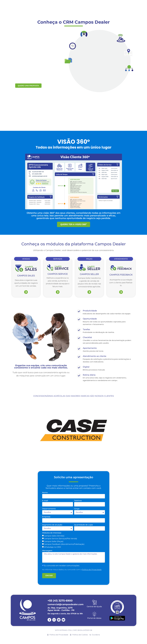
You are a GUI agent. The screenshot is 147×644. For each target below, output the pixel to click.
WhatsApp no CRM (52, 547)
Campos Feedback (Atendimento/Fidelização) (64, 544)
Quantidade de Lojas (83, 525)
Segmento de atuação (52, 525)
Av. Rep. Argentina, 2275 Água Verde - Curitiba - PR (61, 609)
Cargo (77, 509)
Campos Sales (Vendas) (54, 536)
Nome (45, 493)
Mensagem (47, 551)
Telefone (78, 501)
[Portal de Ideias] (94, 614)
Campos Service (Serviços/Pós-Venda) (61, 539)
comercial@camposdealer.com (66, 604)
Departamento (49, 509)
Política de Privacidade (92, 570)
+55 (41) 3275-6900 (60, 601)
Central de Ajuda (94, 607)
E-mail (45, 501)
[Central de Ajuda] (94, 602)
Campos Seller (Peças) (54, 541)
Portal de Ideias (94, 618)
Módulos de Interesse (52, 533)
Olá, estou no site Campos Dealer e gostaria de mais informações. (74, 557)
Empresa (46, 517)
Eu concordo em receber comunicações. (62, 565)
